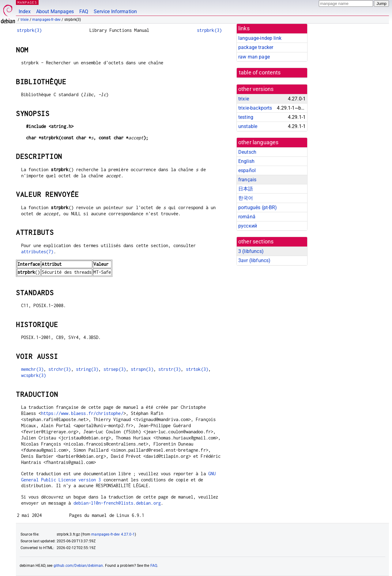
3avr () (254, 260)
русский (248, 226)
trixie (25, 20)
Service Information (115, 11)
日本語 (246, 189)
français (247, 180)
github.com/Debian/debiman (78, 566)
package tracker (256, 47)
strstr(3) (170, 369)
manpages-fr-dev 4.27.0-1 (113, 534)
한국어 (246, 198)
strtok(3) (197, 369)
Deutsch (247, 152)
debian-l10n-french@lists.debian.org (117, 503)
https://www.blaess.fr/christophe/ (82, 413)
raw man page (254, 57)
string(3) (87, 369)
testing (246, 117)
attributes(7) (37, 252)
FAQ (84, 11)
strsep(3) (115, 369)
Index (25, 11)
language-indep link (260, 38)
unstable (248, 126)
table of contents (260, 73)
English (246, 161)
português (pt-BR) (258, 207)
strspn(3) (142, 369)
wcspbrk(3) (34, 375)
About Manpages (55, 11)
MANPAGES (27, 2)
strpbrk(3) (29, 30)
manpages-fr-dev (46, 20)
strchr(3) (60, 369)
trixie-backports (255, 108)
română (247, 217)
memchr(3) (32, 369)
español (247, 170)
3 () (251, 251)
